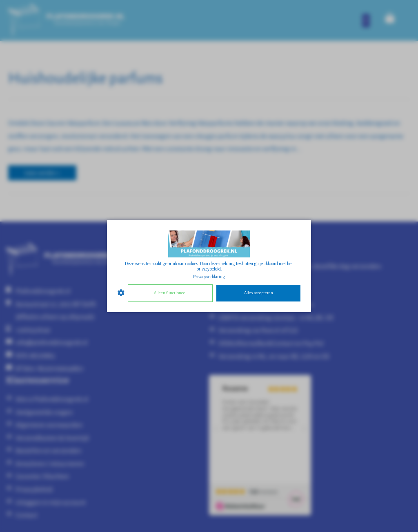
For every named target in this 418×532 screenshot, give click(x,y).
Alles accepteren (259, 293)
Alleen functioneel (170, 293)
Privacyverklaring (209, 277)
